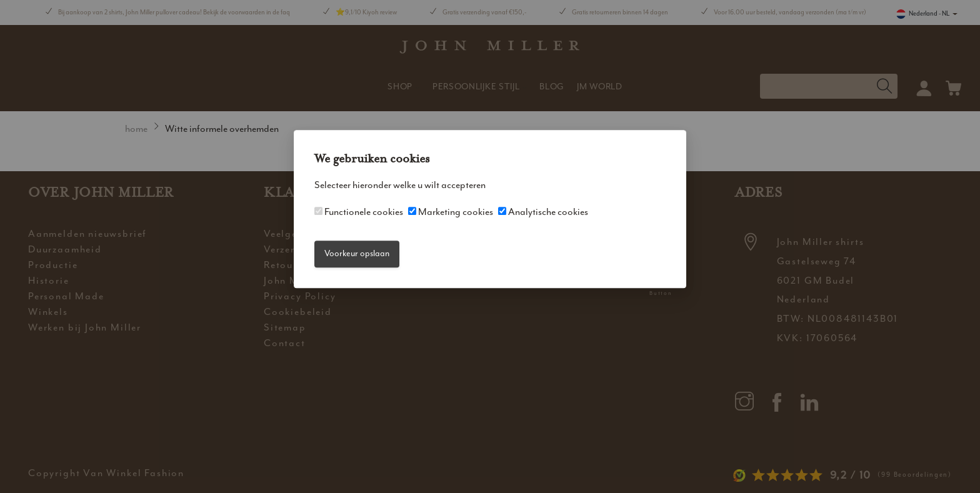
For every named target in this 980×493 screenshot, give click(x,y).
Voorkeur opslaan (357, 254)
